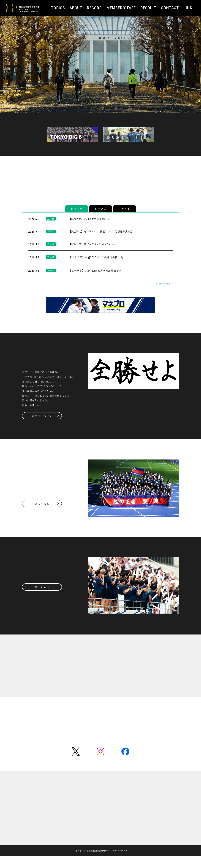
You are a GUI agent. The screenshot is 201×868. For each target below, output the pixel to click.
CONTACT (170, 8)
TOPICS (58, 8)
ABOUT (76, 8)
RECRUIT (148, 8)
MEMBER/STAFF (121, 8)
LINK (188, 8)
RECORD (94, 8)
